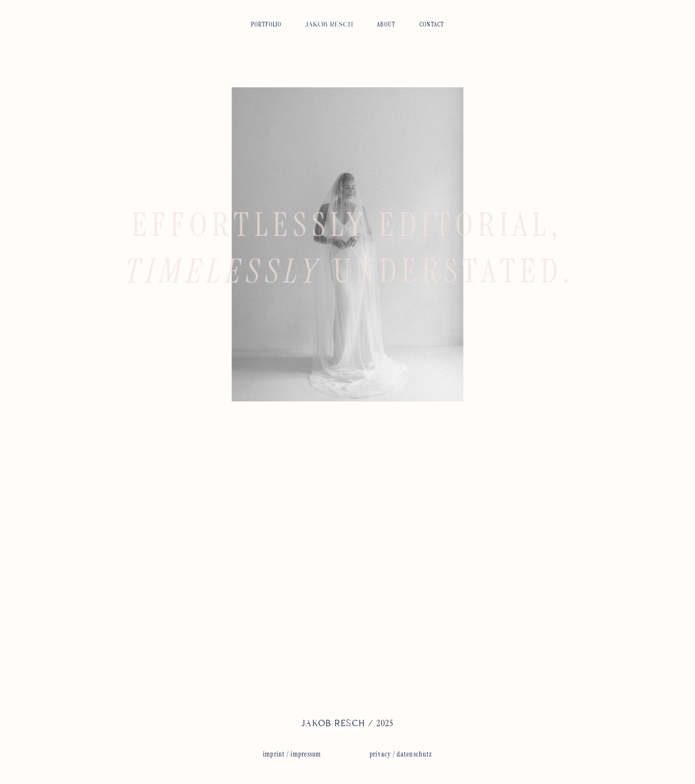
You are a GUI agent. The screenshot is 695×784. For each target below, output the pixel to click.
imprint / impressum (292, 754)
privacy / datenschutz (401, 754)
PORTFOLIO (266, 24)
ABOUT (386, 24)
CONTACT (432, 24)
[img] (329, 21)
